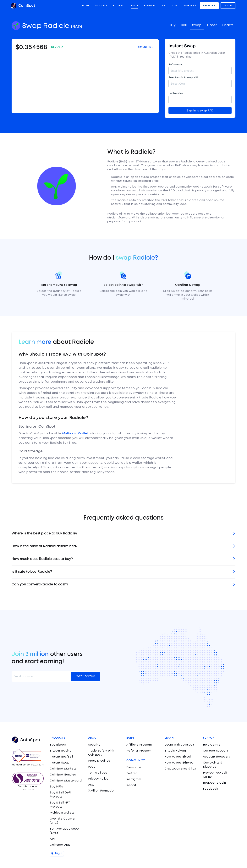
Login (228, 6)
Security (94, 745)
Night (57, 854)
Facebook (134, 767)
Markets (190, 6)
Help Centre (212, 745)
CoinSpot (23, 6)
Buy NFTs (56, 787)
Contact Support (216, 751)
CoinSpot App (60, 845)
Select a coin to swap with (183, 77)
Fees (92, 767)
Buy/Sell (119, 6)
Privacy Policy (98, 779)
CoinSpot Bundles (63, 775)
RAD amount (176, 64)
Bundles (150, 6)
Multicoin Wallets (62, 813)
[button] (123, 534)
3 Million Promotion (102, 791)
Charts (228, 25)
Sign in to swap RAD (200, 110)
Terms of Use (98, 773)
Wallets (101, 6)
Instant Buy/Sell (61, 757)
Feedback (210, 789)
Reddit (131, 785)
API (52, 839)
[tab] (123, 534)
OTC (175, 6)
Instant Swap (60, 763)
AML (91, 785)
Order (212, 25)
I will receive (176, 93)
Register (209, 6)
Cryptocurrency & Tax (180, 769)
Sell (184, 25)
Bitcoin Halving (175, 751)
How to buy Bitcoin (178, 757)
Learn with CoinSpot (179, 745)
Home (85, 6)
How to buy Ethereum (180, 763)
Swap (134, 6)
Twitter (132, 773)
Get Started (85, 676)
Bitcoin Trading (61, 751)
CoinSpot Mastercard (66, 781)
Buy (173, 25)
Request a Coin (214, 783)
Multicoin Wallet (75, 434)
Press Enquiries (99, 761)
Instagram (134, 779)
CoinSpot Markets (63, 769)
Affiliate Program (139, 745)
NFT (164, 6)
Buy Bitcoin (58, 745)
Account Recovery (217, 757)
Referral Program (139, 751)
